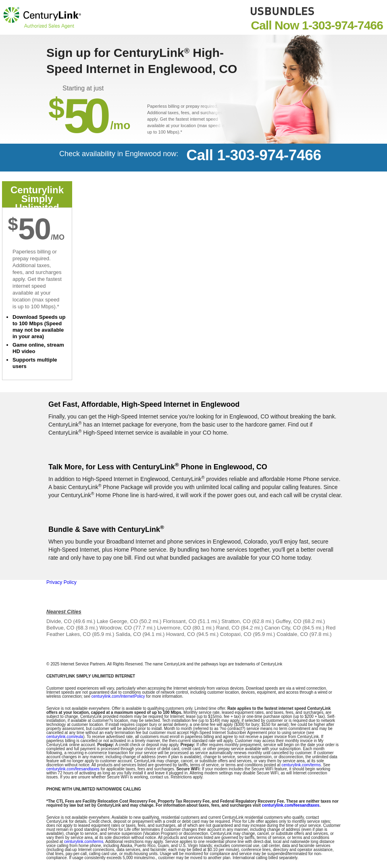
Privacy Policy (61, 582)
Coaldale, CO (292, 634)
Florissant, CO (180, 621)
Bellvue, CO (60, 628)
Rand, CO (228, 628)
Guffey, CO (289, 621)
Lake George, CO (117, 621)
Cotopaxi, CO (236, 634)
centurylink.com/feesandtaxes (73, 769)
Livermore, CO (174, 628)
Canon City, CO (283, 628)
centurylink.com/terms (301, 765)
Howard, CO (181, 634)
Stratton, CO (236, 621)
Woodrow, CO (116, 628)
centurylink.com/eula (65, 737)
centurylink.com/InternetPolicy (118, 696)
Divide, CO (59, 621)
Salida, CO (128, 634)
